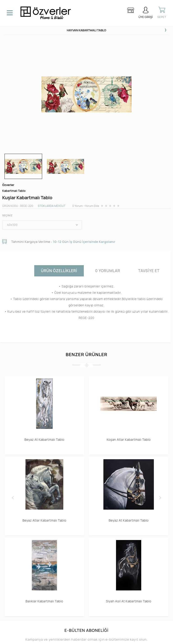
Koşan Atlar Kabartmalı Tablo (129, 440)
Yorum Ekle (92, 206)
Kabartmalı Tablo (14, 191)
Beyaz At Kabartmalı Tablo (44, 440)
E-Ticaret (74, 638)
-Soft (63, 638)
